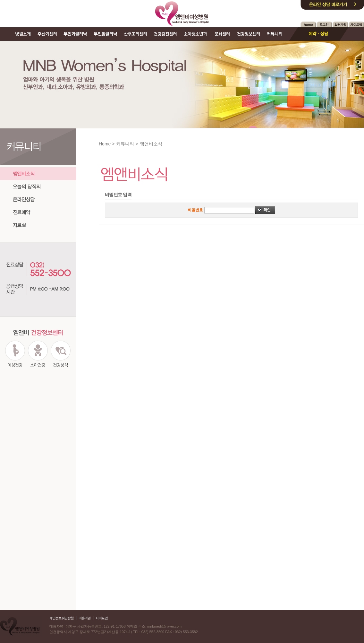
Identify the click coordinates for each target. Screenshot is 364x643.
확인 (267, 210)
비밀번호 (195, 210)
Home (105, 144)
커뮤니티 (125, 144)
